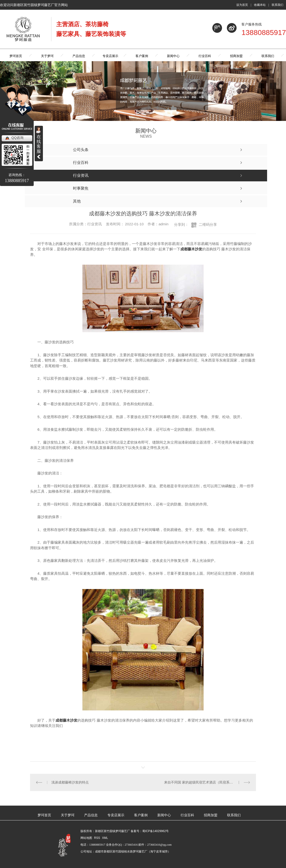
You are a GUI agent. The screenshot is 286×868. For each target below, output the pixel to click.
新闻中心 (164, 815)
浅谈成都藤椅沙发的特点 (70, 782)
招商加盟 (211, 815)
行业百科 (187, 815)
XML (105, 838)
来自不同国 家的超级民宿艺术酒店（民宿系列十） (202, 782)
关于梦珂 (68, 815)
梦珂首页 (44, 815)
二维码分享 (208, 224)
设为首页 (242, 5)
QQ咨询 (17, 138)
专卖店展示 (116, 815)
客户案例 (141, 815)
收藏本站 (260, 5)
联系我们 (278, 5)
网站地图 (86, 838)
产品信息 (91, 815)
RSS (97, 838)
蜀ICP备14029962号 (155, 831)
